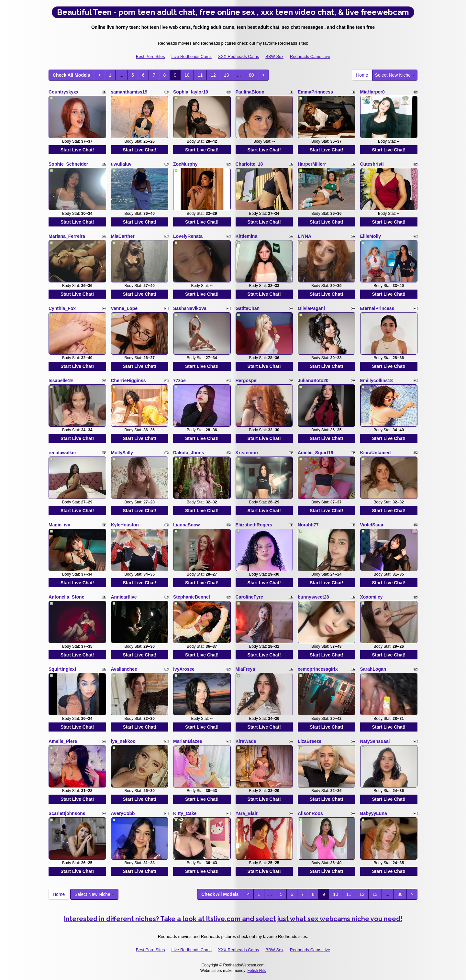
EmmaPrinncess (315, 92)
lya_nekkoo (123, 741)
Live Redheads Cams (191, 56)
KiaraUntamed (376, 453)
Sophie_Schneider (68, 164)
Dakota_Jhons (189, 453)
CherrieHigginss (128, 380)
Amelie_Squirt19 (316, 453)
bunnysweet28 (313, 597)
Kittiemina (247, 236)
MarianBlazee (188, 741)
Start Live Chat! (77, 150)
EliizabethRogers (254, 525)
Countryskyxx (64, 92)
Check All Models (71, 75)
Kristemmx (247, 453)
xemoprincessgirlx (318, 669)
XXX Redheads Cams (239, 56)
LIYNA (305, 236)
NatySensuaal (375, 741)
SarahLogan (373, 669)
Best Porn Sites (150, 56)
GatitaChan (248, 308)
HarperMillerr (312, 164)
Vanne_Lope (124, 308)
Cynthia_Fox (62, 308)
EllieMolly (371, 236)
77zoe (179, 380)
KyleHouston (125, 525)
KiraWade (246, 741)
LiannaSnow (186, 525)
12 (213, 75)
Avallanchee (124, 669)
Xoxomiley (372, 597)
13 (227, 75)
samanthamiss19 (129, 92)
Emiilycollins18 (377, 380)
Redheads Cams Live (310, 56)
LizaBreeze (310, 741)
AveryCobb (123, 813)
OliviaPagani (311, 308)
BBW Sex (274, 56)
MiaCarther (123, 236)
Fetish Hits (257, 971)
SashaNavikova (190, 308)
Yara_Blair (247, 813)
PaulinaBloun (250, 92)
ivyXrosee (184, 669)
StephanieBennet (192, 597)
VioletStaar (372, 525)
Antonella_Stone (66, 597)
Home (362, 75)
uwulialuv (121, 164)
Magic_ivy (59, 525)
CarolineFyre (250, 597)
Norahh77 (308, 525)
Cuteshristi (372, 164)
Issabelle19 (61, 380)
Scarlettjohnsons (67, 813)
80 (251, 75)
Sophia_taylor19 (191, 92)
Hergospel (247, 380)
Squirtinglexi (62, 669)
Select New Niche (395, 75)
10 (187, 75)
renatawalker (62, 453)
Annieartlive (124, 597)
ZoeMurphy (185, 164)
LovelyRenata (188, 236)
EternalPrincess (377, 308)
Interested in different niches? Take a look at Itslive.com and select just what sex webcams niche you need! (233, 919)
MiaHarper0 (372, 92)
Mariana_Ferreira (67, 236)
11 (200, 75)
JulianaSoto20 (313, 380)
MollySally (122, 453)
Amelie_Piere (63, 741)
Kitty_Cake (185, 813)
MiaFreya (245, 669)
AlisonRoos (310, 813)
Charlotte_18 (249, 164)
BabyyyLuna (374, 813)
